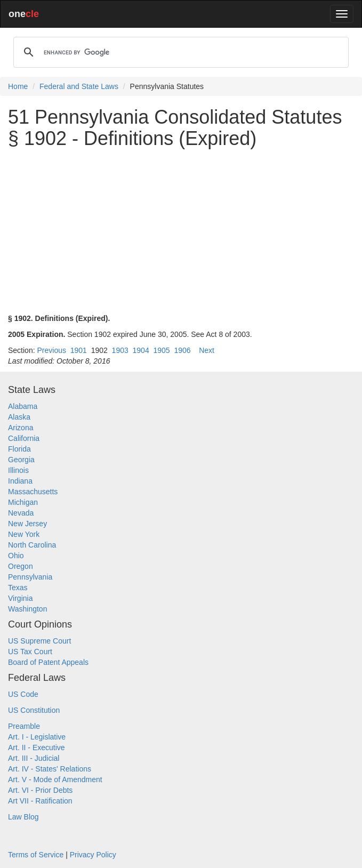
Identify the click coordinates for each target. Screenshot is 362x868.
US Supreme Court (39, 641)
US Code (23, 694)
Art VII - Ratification (40, 801)
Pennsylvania (30, 577)
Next (207, 350)
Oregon (21, 566)
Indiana (20, 481)
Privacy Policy (93, 855)
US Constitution (34, 710)
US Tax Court (30, 652)
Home (18, 86)
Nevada (21, 513)
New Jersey (27, 524)
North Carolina (32, 545)
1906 (182, 350)
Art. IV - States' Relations (50, 769)
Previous (51, 350)
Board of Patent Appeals (48, 662)
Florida (19, 449)
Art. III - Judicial (34, 758)
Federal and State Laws (79, 86)
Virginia (20, 598)
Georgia (21, 460)
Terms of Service (36, 855)
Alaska (19, 417)
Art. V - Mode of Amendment (55, 779)
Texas (18, 588)
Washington (27, 609)
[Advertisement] (181, 231)
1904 (141, 350)
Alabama (23, 406)
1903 (120, 350)
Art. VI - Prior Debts (40, 790)
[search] (179, 52)
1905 (161, 350)
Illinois (18, 470)
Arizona (21, 428)
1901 (79, 350)
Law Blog (23, 817)
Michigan (23, 502)
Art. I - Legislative (37, 737)
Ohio (16, 556)
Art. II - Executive (37, 748)
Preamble (24, 726)
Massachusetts (33, 492)
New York (24, 534)
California (24, 438)
